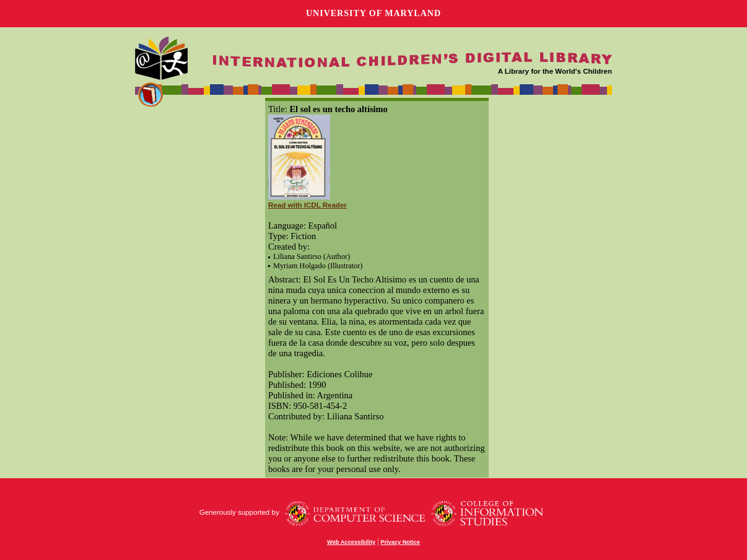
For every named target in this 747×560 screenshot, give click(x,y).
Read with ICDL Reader (308, 205)
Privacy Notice (400, 542)
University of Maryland (373, 13)
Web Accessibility (351, 542)
